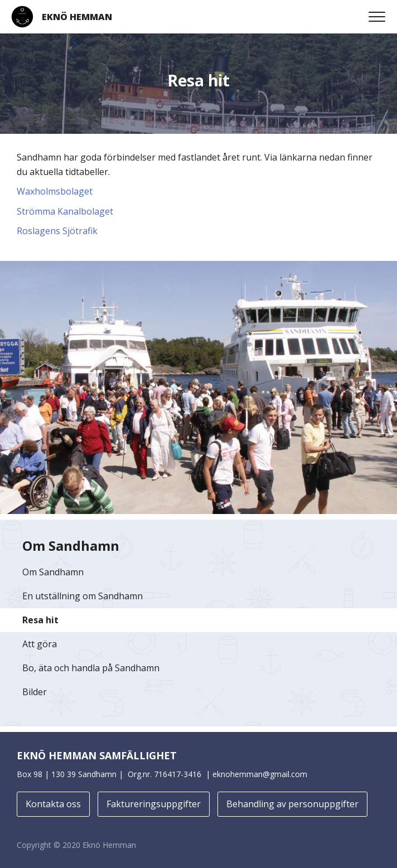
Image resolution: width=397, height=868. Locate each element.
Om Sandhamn (53, 572)
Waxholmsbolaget (55, 191)
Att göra (40, 644)
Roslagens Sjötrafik (57, 231)
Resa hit (40, 620)
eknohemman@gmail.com (260, 774)
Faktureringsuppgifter (154, 804)
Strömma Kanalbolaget (65, 211)
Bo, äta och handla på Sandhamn (91, 668)
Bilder (35, 692)
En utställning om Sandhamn (83, 596)
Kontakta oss (53, 804)
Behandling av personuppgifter (292, 804)
